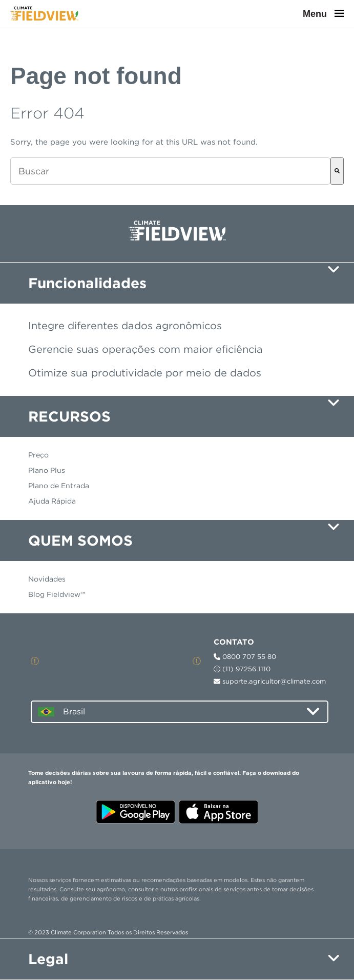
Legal (48, 959)
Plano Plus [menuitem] (47, 470)
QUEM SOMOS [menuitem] (80, 541)
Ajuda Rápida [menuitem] (52, 501)
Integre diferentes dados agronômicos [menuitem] (125, 326)
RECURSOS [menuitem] (69, 416)
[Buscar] (337, 171)
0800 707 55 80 (245, 657)
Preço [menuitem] (38, 455)
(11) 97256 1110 (242, 669)
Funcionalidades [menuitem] (87, 283)
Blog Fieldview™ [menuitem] (57, 594)
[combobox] (170, 171)
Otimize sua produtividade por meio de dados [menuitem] (145, 373)
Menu (323, 14)
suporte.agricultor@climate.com (270, 681)
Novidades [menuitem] (47, 579)
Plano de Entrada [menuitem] (59, 486)
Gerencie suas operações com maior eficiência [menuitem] (145, 349)
